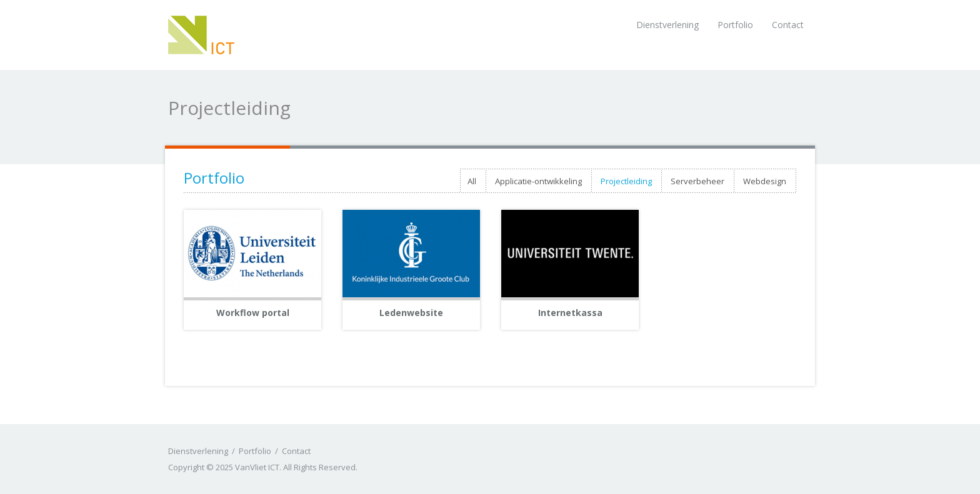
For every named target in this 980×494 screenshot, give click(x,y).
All (472, 181)
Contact (788, 25)
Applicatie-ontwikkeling (538, 181)
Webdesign (765, 181)
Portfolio (735, 25)
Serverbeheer (697, 181)
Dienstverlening (667, 25)
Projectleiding (626, 181)
